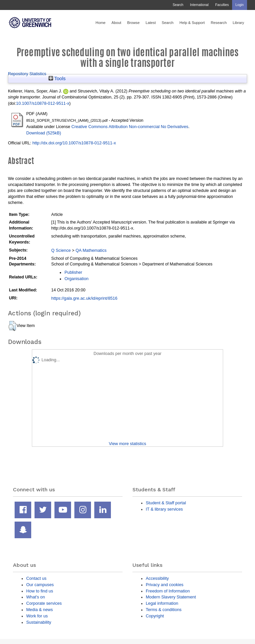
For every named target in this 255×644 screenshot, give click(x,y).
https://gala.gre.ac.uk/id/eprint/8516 (84, 298)
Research (219, 23)
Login (240, 5)
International (199, 5)
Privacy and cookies (165, 585)
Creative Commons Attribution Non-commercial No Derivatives (130, 127)
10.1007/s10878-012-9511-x (42, 103)
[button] (12, 326)
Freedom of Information (168, 591)
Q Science (61, 250)
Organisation (76, 279)
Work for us (37, 616)
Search (178, 5)
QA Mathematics (91, 250)
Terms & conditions (164, 610)
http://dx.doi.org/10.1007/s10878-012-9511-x (74, 143)
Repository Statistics (27, 74)
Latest (151, 23)
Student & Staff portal (166, 503)
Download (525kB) (44, 133)
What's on (36, 597)
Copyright (155, 616)
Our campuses (40, 585)
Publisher (73, 272)
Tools (57, 79)
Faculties (222, 5)
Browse (133, 23)
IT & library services (164, 509)
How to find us (40, 591)
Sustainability (39, 622)
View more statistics (127, 444)
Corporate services (44, 603)
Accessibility (157, 578)
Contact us (36, 578)
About (116, 23)
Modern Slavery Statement (171, 597)
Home (101, 23)
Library (238, 23)
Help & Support (192, 23)
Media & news (40, 610)
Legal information (162, 603)
